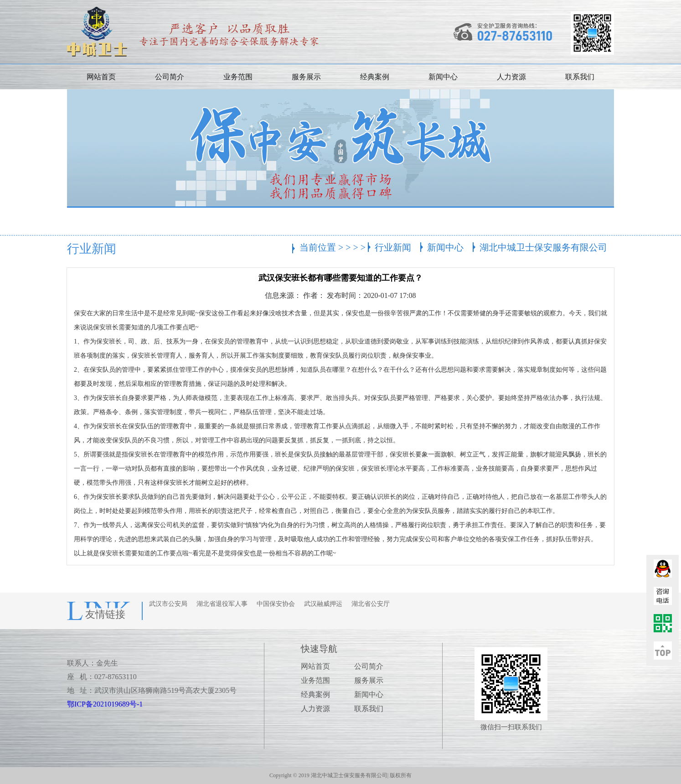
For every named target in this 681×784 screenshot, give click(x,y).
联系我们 (580, 77)
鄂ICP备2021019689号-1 (105, 704)
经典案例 (375, 77)
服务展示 (306, 77)
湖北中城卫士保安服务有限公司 (543, 247)
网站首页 (101, 77)
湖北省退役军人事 (222, 604)
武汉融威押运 (323, 604)
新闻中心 (443, 77)
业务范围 (238, 77)
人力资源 (511, 77)
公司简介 (170, 77)
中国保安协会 (276, 604)
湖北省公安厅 (371, 604)
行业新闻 (393, 247)
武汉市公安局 (168, 604)
